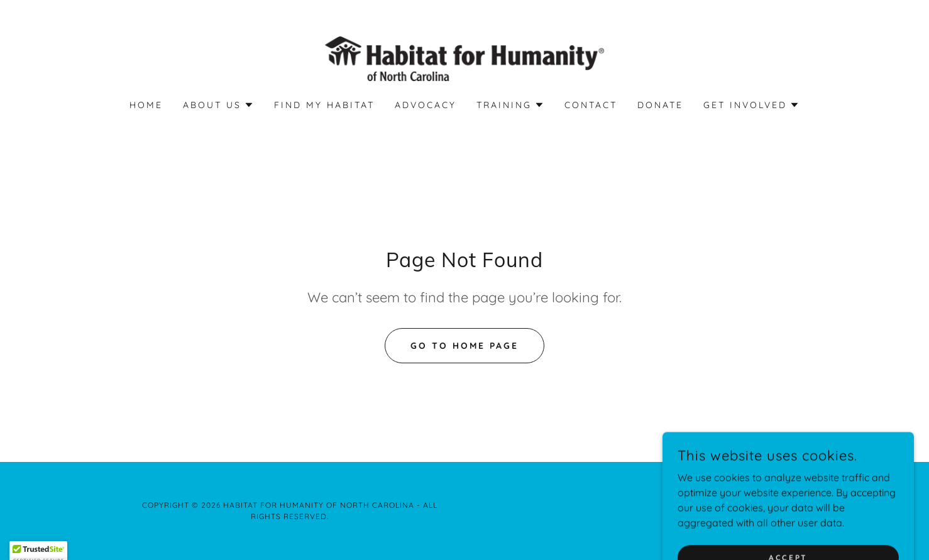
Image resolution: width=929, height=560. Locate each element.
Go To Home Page (464, 346)
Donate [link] (660, 105)
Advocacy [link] (426, 105)
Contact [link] (591, 105)
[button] (218, 105)
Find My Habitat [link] (324, 105)
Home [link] (146, 105)
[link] (465, 58)
